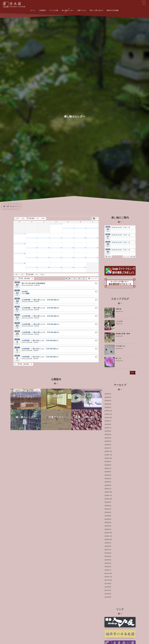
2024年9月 (108, 462)
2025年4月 (108, 438)
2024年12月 (108, 451)
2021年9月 (108, 584)
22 (61, 258)
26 (25, 263)
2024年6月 (108, 472)
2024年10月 (108, 458)
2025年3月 (108, 441)
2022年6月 (108, 553)
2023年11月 (108, 496)
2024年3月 (108, 482)
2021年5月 (108, 597)
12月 (23, 219)
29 (61, 267)
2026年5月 (108, 394)
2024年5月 (108, 475)
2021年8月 (108, 587)
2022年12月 (108, 533)
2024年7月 (108, 468)
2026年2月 (108, 404)
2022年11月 (108, 536)
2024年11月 (108, 455)
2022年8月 (108, 546)
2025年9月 (108, 421)
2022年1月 (108, 570)
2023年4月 (108, 519)
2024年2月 (108, 485)
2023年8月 (108, 506)
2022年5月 (108, 557)
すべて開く (82, 279)
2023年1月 (108, 529)
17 (85, 248)
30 (73, 267)
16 (73, 248)
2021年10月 (108, 580)
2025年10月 (108, 418)
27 (37, 267)
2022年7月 (108, 550)
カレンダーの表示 (129, 256)
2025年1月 (108, 448)
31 (85, 267)
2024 (17, 219)
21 (49, 258)
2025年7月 (108, 428)
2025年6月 (108, 431)
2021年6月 (108, 594)
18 (98, 248)
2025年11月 (108, 414)
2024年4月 (108, 479)
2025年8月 (108, 424)
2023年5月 (108, 516)
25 (98, 258)
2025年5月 (108, 435)
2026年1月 (108, 408)
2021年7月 (108, 590)
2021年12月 (108, 574)
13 (37, 248)
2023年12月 (108, 492)
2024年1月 (108, 489)
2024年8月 (108, 465)
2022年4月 (108, 560)
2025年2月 (108, 445)
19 (25, 253)
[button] (108, 256)
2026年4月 (108, 397)
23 (73, 258)
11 (98, 238)
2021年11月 (108, 577)
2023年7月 (108, 509)
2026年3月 (108, 401)
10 (85, 238)
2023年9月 (108, 502)
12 (25, 244)
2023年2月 (108, 526)
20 (37, 258)
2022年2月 (108, 567)
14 (49, 248)
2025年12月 (108, 411)
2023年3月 (108, 523)
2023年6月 (108, 512)
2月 (38, 219)
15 (61, 248)
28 (49, 267)
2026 (43, 219)
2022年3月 (108, 563)
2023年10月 (108, 499)
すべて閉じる (73, 279)
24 (85, 258)
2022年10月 (108, 540)
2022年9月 (108, 543)
